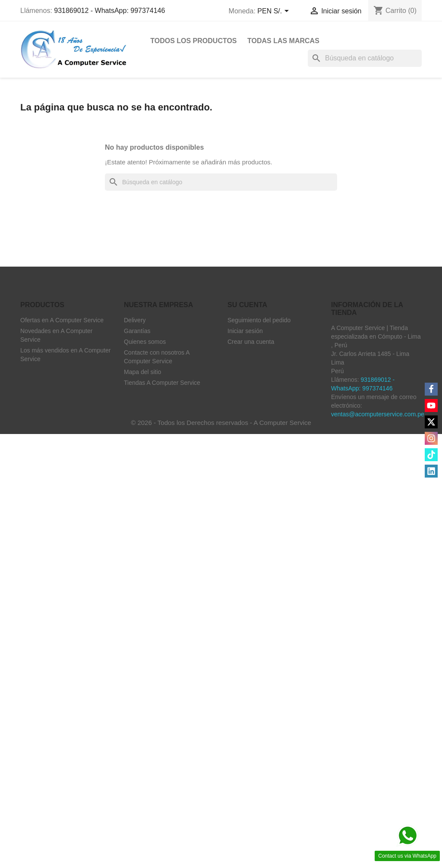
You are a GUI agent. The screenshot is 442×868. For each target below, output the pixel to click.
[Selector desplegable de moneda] (274, 12)
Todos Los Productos (193, 41)
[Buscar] (365, 58)
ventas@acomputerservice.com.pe (378, 414)
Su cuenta (247, 305)
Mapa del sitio (142, 372)
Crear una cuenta (251, 342)
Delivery (135, 320)
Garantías (137, 331)
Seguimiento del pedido (259, 320)
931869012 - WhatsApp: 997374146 (109, 11)
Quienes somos (145, 342)
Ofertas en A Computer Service (62, 320)
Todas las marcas (283, 41)
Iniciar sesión (245, 331)
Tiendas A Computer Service (162, 383)
